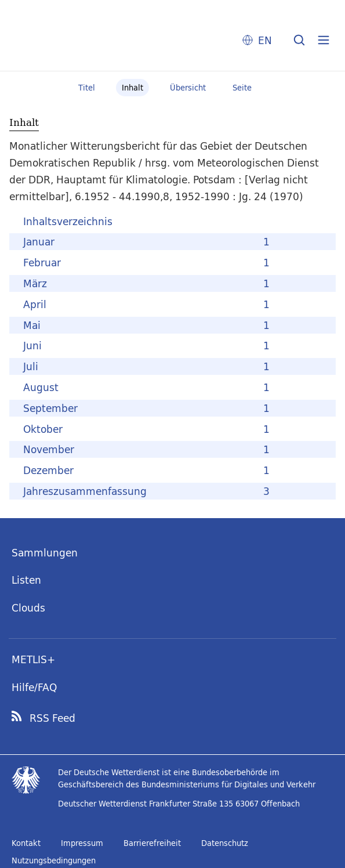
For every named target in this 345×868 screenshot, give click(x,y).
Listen (26, 580)
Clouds (28, 608)
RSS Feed (52, 718)
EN (265, 40)
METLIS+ (33, 659)
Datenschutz (225, 843)
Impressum (82, 843)
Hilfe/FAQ (34, 687)
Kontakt (26, 843)
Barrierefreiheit (152, 843)
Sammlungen (45, 553)
